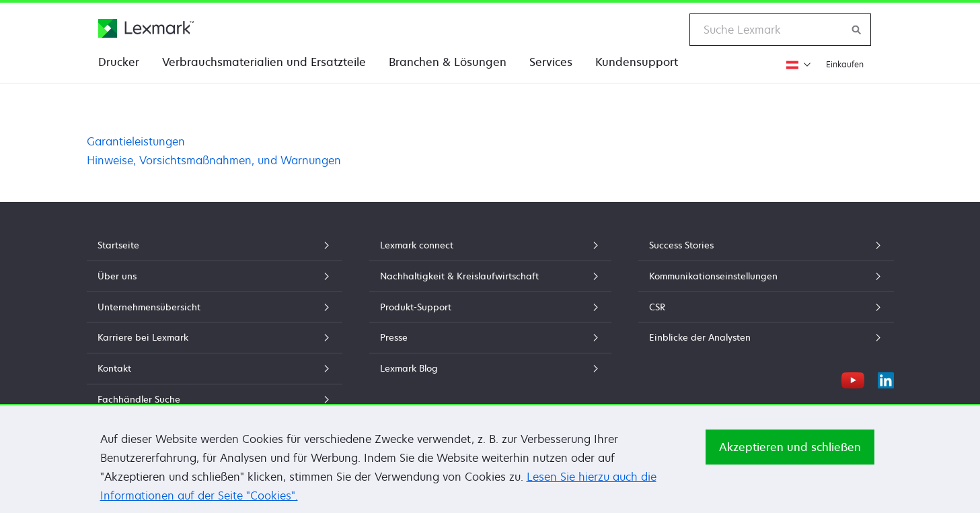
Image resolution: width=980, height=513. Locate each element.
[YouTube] (853, 378)
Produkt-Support (490, 307)
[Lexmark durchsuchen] (857, 30)
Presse (490, 337)
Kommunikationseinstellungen (766, 276)
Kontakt (215, 368)
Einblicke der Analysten (766, 337)
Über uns (215, 276)
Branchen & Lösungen (448, 62)
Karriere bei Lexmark (215, 337)
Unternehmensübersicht (215, 307)
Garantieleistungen (136, 141)
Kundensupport (637, 62)
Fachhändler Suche (215, 399)
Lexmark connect (490, 245)
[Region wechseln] (797, 64)
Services (551, 62)
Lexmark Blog (490, 368)
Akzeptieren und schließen (790, 451)
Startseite (215, 245)
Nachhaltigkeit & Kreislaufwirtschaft (490, 276)
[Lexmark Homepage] (146, 28)
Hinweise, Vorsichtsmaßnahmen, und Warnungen (214, 160)
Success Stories (766, 245)
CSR (766, 307)
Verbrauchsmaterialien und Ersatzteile (264, 62)
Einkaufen (845, 64)
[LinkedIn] (886, 378)
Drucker (119, 62)
